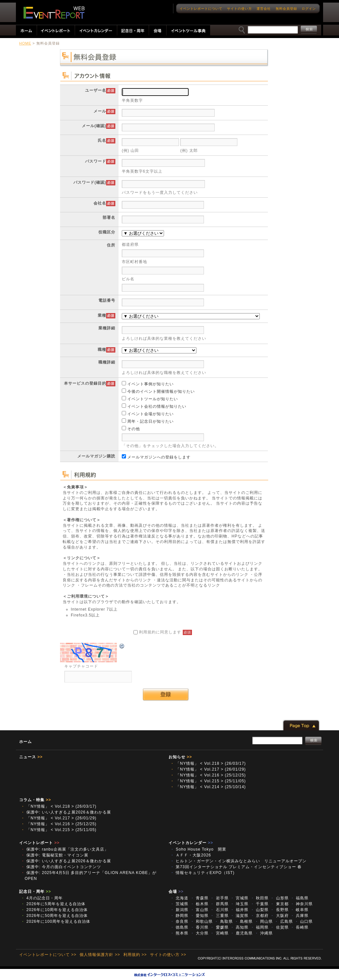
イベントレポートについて (201, 9)
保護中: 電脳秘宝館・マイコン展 (55, 855)
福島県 (299, 898)
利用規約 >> (135, 955)
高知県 (239, 927)
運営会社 (264, 9)
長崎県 (299, 927)
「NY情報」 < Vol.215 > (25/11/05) (208, 781)
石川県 (219, 910)
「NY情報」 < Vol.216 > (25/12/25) (208, 775)
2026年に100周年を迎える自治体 (56, 921)
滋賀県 (239, 916)
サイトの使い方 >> (168, 955)
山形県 (279, 898)
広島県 (283, 921)
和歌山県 (201, 921)
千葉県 (259, 904)
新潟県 (179, 910)
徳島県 (179, 927)
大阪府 (279, 916)
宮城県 (239, 898)
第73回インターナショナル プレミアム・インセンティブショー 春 (236, 867)
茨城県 (179, 904)
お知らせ (180, 757)
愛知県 (199, 916)
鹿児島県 (241, 933)
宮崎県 (219, 933)
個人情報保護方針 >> (100, 955)
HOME (25, 43)
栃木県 (199, 904)
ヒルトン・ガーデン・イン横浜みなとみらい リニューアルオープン (238, 861)
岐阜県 (299, 910)
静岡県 (179, 916)
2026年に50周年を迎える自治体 (54, 916)
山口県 (304, 921)
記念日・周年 (35, 892)
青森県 (199, 898)
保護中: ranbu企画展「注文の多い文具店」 (65, 849)
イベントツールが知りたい (150, 399)
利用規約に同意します (163, 632)
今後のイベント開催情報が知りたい (158, 391)
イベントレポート (39, 843)
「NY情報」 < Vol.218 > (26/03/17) (208, 763)
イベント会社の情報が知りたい (154, 406)
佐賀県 (279, 927)
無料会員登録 (286, 9)
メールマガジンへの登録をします (156, 457)
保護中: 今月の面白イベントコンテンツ (61, 867)
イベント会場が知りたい (148, 414)
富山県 (199, 910)
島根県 (244, 921)
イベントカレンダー (191, 843)
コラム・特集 (35, 800)
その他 (131, 429)
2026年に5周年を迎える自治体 (53, 904)
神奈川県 (301, 904)
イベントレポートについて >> (48, 955)
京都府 (259, 916)
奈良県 (179, 921)
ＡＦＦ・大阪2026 (191, 855)
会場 (176, 892)
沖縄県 (264, 933)
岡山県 (264, 921)
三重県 (219, 916)
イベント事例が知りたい (148, 384)
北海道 (179, 898)
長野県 (279, 910)
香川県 (199, 927)
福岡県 (259, 927)
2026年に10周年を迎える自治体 (54, 910)
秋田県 (259, 898)
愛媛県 (219, 927)
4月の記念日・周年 (42, 898)
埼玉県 (239, 904)
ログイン (309, 9)
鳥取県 (223, 921)
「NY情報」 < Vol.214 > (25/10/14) (208, 787)
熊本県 (179, 933)
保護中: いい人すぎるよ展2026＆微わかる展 (66, 812)
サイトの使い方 (239, 9)
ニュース (31, 757)
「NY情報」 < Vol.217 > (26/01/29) (208, 769)
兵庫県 (299, 916)
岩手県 (219, 898)
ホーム (25, 742)
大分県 (199, 933)
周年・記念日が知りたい (148, 421)
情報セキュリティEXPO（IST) (202, 873)
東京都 (279, 904)
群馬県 (219, 904)
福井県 (239, 910)
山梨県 (259, 910)
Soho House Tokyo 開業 (198, 849)
